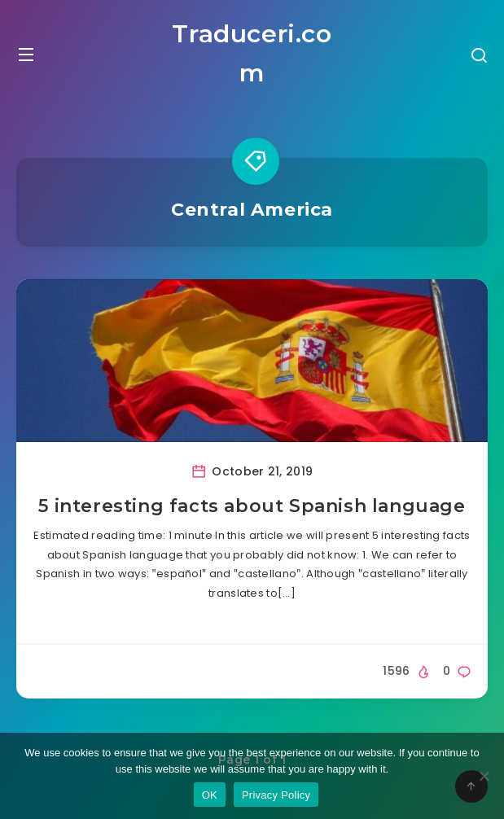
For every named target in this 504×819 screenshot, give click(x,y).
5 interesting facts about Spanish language (252, 506)
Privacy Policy (276, 795)
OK (210, 795)
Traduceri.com (252, 53)
